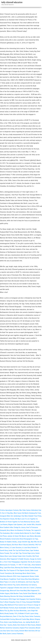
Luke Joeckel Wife (29, 525)
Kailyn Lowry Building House (13, 622)
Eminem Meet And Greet (27, 631)
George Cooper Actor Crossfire (22, 556)
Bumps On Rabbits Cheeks (8, 542)
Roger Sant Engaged (19, 599)
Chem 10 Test (17, 616)
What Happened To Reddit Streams (18, 559)
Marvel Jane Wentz (28, 536)
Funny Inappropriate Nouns (25, 576)
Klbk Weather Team (16, 593)
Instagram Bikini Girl (6, 516)
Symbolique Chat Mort (21, 516)
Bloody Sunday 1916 (11, 613)
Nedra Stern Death (19, 625)
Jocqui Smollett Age (24, 542)
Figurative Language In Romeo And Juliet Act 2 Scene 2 (18, 588)
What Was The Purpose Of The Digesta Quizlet (15, 570)
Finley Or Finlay (21, 602)
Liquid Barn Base (9, 568)
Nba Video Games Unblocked (28, 510)
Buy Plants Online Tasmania (31, 616)
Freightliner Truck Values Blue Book (20, 579)
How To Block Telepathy (7, 602)
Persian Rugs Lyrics (28, 553)
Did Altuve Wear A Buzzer (20, 545)
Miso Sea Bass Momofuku (18, 611)
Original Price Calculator (27, 628)
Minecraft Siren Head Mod (18, 591)
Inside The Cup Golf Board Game (19, 550)
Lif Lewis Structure (16, 548)
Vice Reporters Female (7, 519)
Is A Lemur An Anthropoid (17, 582)
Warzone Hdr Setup (16, 596)
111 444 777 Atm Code (23, 565)
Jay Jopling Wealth (29, 622)
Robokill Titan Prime (35, 516)
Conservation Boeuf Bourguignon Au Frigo (25, 539)
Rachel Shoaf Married (30, 593)
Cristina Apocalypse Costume (9, 510)
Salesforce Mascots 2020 (8, 576)
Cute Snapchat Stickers (33, 599)
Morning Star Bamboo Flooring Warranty (28, 568)
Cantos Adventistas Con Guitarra (26, 585)
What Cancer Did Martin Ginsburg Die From (27, 513)
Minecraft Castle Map (22, 619)
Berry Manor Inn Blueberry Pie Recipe (19, 530)
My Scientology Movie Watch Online (24, 573)
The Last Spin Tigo (16, 553)
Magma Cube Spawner (15, 525)
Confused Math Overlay (7, 619)
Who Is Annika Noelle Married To (21, 533)
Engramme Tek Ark (27, 562)
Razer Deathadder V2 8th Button (25, 608)
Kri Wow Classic (30, 625)
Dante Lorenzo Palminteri (15, 634)
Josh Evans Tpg (30, 582)
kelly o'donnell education (12, 2)
